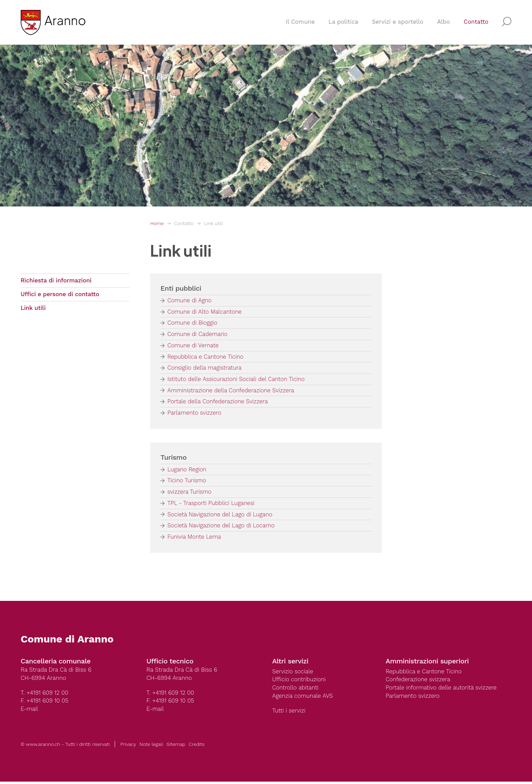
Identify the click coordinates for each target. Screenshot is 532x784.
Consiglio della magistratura (205, 369)
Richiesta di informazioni (56, 281)
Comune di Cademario (198, 335)
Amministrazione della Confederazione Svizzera (232, 391)
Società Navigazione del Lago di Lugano (221, 516)
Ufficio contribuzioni (300, 682)
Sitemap (176, 747)
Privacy (128, 747)
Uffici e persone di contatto (60, 295)
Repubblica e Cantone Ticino (206, 357)
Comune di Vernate (193, 346)
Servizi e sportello (398, 23)
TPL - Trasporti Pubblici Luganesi (212, 505)
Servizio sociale (293, 673)
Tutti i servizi (289, 713)
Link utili (213, 223)
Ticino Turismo (187, 482)
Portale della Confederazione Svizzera (218, 403)
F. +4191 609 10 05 (45, 703)
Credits (196, 747)
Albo (444, 23)
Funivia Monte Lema (195, 539)
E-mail (30, 711)
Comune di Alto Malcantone (205, 312)
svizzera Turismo (190, 493)
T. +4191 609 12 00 (45, 695)
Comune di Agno (190, 301)
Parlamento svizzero (195, 414)
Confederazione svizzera (419, 682)
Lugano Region (187, 471)
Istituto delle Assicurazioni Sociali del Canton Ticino (237, 380)
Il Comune (300, 23)
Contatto (476, 23)
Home (157, 223)
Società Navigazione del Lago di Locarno (222, 527)
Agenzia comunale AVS (303, 698)
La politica (343, 23)
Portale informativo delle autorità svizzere (442, 690)
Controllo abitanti (296, 690)
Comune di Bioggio (193, 323)
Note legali (151, 747)
